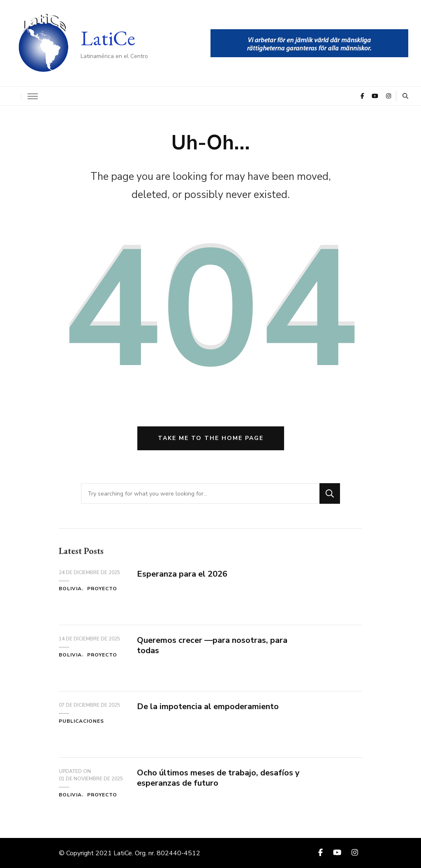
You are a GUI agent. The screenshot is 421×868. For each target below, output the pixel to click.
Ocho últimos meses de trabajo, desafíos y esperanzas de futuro (218, 778)
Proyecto (102, 589)
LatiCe (108, 38)
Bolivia (70, 589)
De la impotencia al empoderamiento (208, 706)
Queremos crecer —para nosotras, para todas (212, 645)
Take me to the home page (211, 438)
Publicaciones (81, 721)
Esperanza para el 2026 (182, 574)
